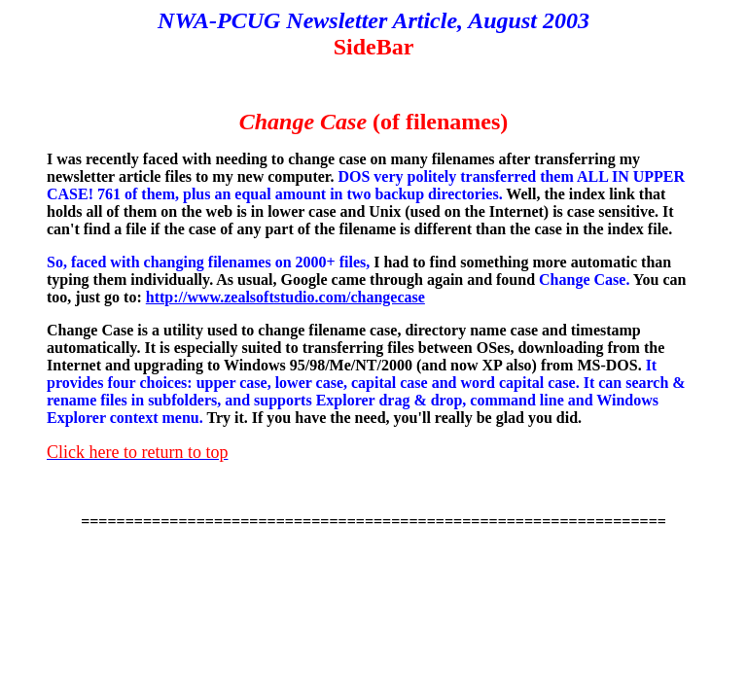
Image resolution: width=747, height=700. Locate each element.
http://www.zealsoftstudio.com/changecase (285, 297)
